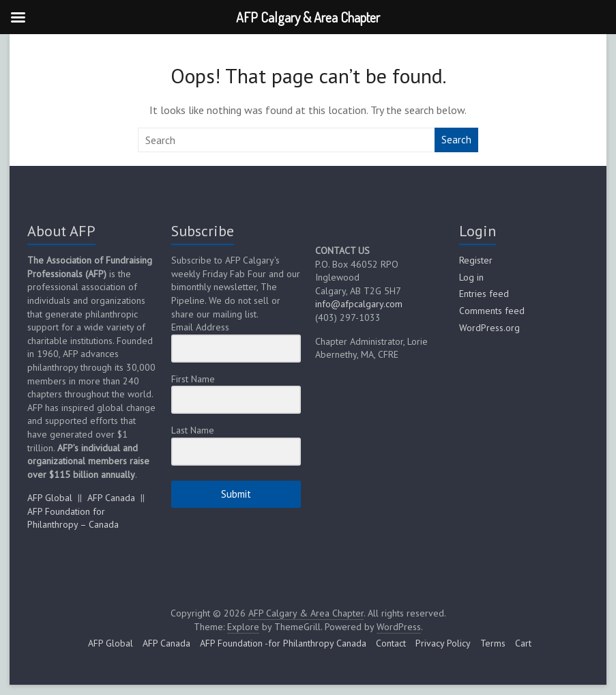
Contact (391, 643)
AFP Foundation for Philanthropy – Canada (73, 518)
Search (456, 140)
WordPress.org (489, 328)
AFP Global (50, 498)
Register (476, 260)
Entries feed (484, 294)
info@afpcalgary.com (359, 304)
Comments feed (492, 311)
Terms (493, 643)
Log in (471, 277)
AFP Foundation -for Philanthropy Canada (283, 643)
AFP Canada (111, 498)
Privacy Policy (443, 643)
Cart (523, 643)
